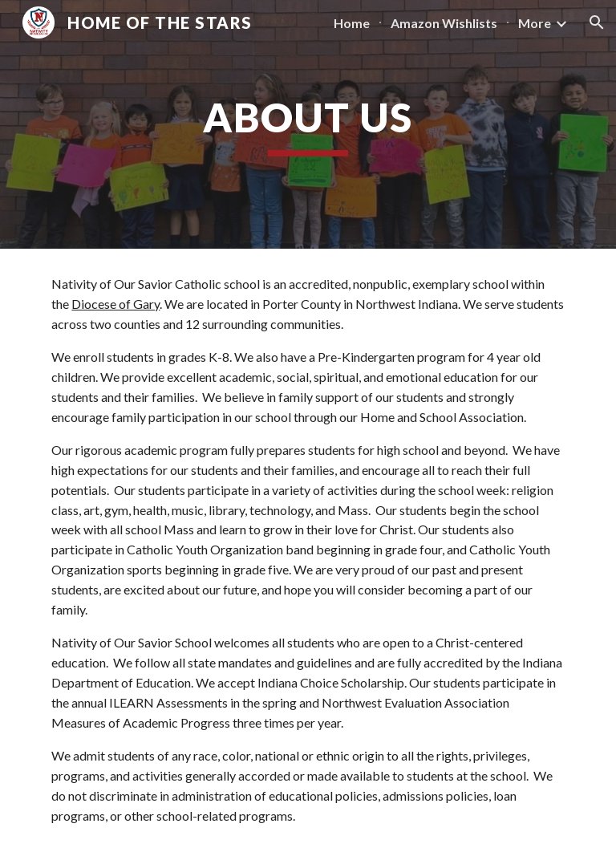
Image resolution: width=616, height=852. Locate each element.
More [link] (535, 23)
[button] (597, 22)
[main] (308, 124)
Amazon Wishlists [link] (444, 23)
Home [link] (352, 23)
